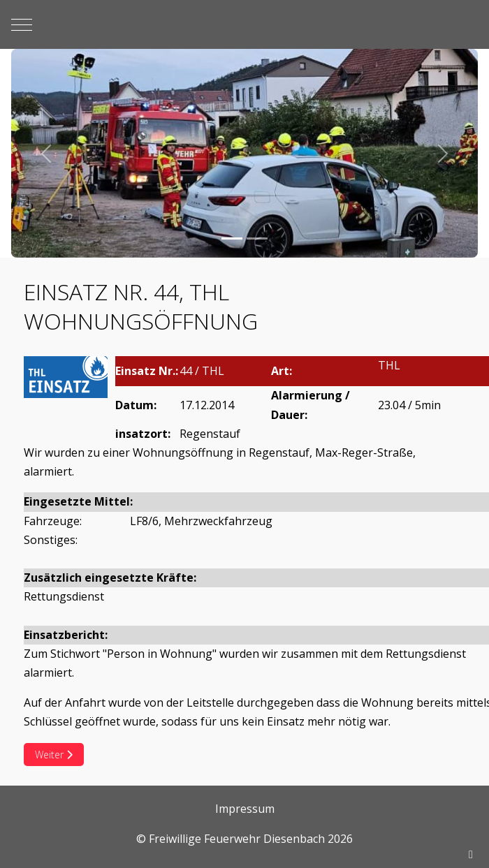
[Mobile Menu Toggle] (22, 24)
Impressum (245, 809)
